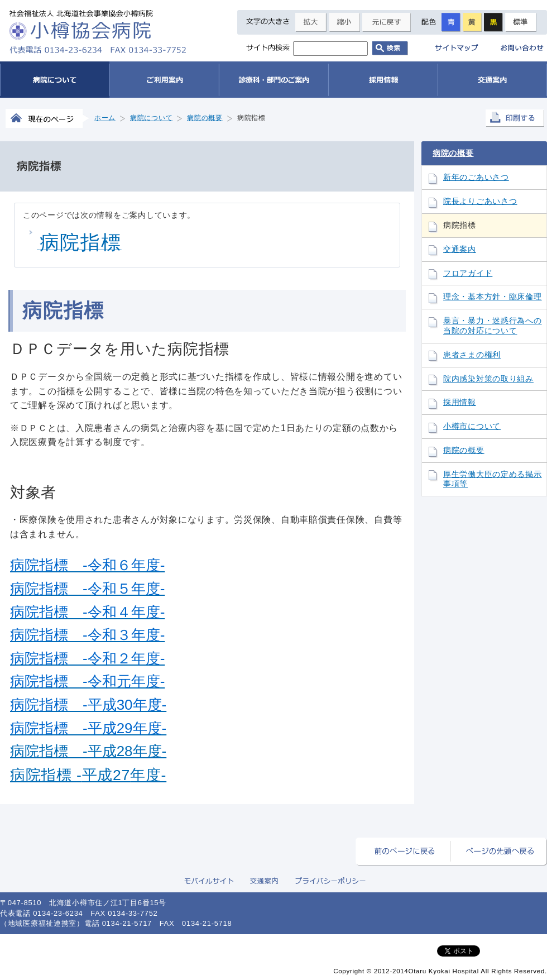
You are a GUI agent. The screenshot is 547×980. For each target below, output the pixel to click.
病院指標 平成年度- (88, 775)
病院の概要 (453, 153)
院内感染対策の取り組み (488, 379)
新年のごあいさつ (476, 177)
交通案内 (460, 249)
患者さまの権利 (472, 355)
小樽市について (472, 426)
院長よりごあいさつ (480, 201)
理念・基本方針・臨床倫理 (493, 297)
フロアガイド (468, 273)
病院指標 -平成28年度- (88, 751)
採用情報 (460, 402)
